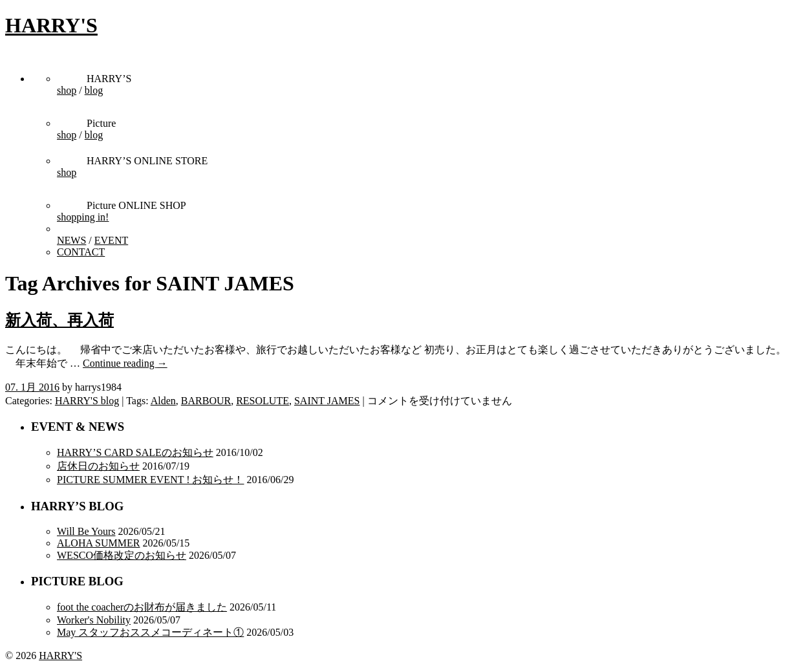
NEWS (71, 240)
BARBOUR (206, 401)
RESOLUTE (263, 401)
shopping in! (83, 217)
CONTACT (81, 252)
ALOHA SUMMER (98, 543)
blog (94, 90)
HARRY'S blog (87, 401)
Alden (163, 401)
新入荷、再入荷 (59, 320)
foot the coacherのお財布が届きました (142, 607)
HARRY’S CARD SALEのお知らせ (135, 452)
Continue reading (125, 363)
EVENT (111, 240)
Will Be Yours (86, 531)
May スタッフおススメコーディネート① (150, 632)
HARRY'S (51, 25)
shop (67, 90)
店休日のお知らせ (98, 466)
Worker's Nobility (94, 620)
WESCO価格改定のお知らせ (122, 555)
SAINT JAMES (327, 401)
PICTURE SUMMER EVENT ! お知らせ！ (151, 480)
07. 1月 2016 (32, 387)
